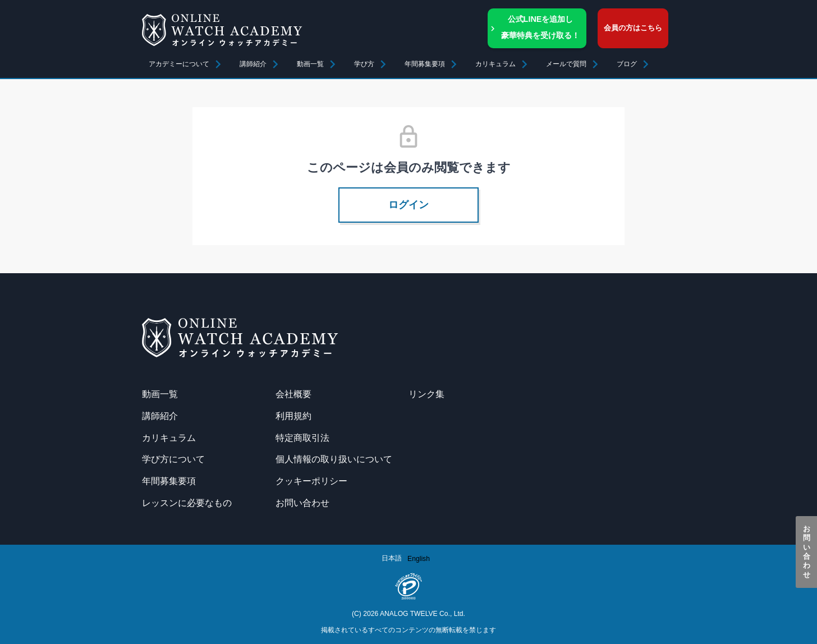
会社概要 (293, 394)
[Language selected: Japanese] (408, 558)
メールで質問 (566, 64)
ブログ (627, 64)
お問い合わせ (807, 552)
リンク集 (426, 394)
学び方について (173, 459)
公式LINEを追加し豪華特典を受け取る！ (540, 27)
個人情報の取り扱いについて (334, 459)
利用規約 (293, 416)
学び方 (364, 64)
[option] (419, 559)
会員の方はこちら (633, 28)
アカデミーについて (179, 64)
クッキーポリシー (311, 481)
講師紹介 (253, 64)
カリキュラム (169, 438)
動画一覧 (310, 64)
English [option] (419, 559)
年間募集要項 (425, 64)
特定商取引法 (302, 438)
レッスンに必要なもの (187, 503)
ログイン (408, 205)
